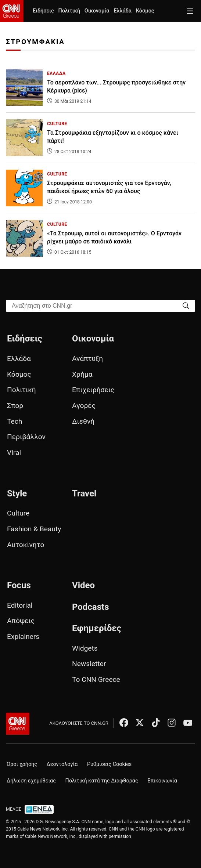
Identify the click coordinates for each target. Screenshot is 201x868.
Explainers (23, 636)
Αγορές (84, 406)
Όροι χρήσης (22, 764)
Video (83, 585)
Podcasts (91, 607)
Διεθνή (83, 421)
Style (17, 493)
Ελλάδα (122, 11)
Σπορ (15, 406)
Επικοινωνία (162, 781)
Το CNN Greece (96, 679)
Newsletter (89, 664)
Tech (15, 421)
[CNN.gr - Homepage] (12, 11)
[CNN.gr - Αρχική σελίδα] (17, 724)
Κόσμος (145, 11)
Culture (18, 513)
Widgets (85, 648)
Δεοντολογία (62, 764)
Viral (14, 453)
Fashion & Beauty (34, 529)
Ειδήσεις (43, 11)
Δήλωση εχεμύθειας (31, 781)
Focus (19, 585)
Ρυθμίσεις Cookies (109, 764)
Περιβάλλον (26, 437)
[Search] (186, 305)
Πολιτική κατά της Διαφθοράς (102, 781)
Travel (84, 493)
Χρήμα (82, 374)
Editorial (20, 605)
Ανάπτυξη (87, 359)
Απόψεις (21, 621)
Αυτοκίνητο (26, 545)
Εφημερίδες (97, 628)
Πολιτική (69, 11)
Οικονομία (97, 11)
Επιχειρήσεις (93, 390)
